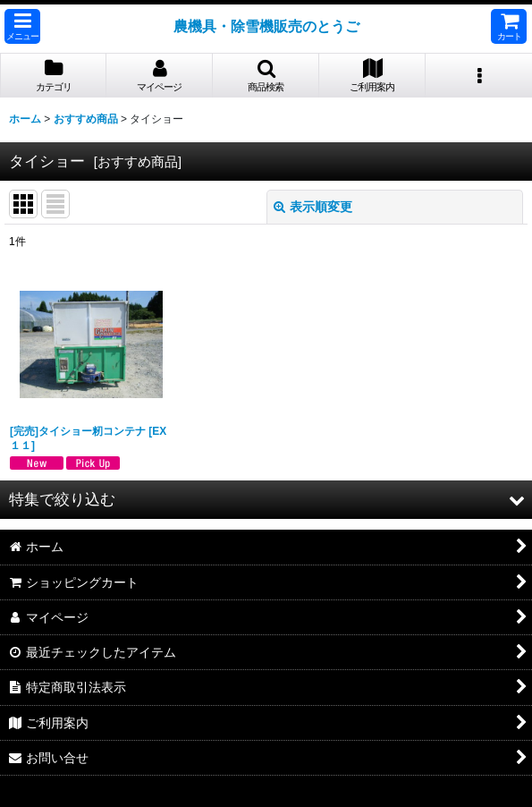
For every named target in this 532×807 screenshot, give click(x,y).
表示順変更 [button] (313, 207)
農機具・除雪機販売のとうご (266, 26)
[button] (22, 26)
